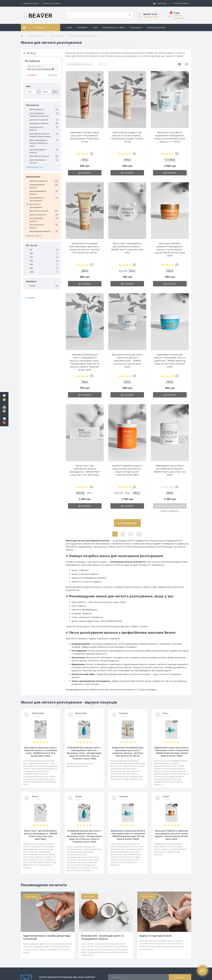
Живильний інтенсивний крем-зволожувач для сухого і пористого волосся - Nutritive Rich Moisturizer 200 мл (128, 752)
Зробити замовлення (179, 17)
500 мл (170, 493)
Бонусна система (156, 27)
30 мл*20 (123, 271)
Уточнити (52, 75)
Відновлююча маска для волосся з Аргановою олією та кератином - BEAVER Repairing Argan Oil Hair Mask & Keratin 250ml (170, 361)
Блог (96, 27)
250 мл (170, 271)
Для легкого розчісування (36, 206)
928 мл (136, 493)
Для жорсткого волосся (36, 129)
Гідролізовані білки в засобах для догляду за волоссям (47, 937)
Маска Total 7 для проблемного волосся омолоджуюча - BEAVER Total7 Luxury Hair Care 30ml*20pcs (41, 835)
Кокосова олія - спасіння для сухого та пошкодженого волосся (102, 937)
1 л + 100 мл (170, 160)
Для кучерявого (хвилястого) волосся (39, 115)
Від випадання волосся (40, 231)
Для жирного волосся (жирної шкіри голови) (40, 135)
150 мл (85, 382)
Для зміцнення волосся (36, 220)
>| (139, 534)
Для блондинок (37, 109)
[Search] (130, 15)
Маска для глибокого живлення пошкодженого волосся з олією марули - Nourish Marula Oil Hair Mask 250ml (170, 250)
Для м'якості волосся (39, 211)
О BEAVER (83, 27)
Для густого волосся (39, 120)
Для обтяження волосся (37, 226)
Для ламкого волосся (39, 156)
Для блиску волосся (39, 181)
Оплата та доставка (52, 3)
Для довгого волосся (39, 123)
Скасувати (32, 75)
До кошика (85, 173)
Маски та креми (57, 36)
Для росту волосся (38, 215)
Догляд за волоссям (37, 36)
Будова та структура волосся (156, 936)
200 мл (85, 271)
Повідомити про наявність (170, 506)
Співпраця (136, 27)
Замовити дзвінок (151, 17)
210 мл (85, 160)
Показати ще (127, 523)
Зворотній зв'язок (31, 3)
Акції (69, 27)
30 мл (132, 271)
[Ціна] (31, 92)
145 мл (127, 160)
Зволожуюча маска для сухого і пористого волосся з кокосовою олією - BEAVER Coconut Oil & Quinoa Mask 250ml (127, 361)
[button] (4, 421)
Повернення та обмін (114, 27)
